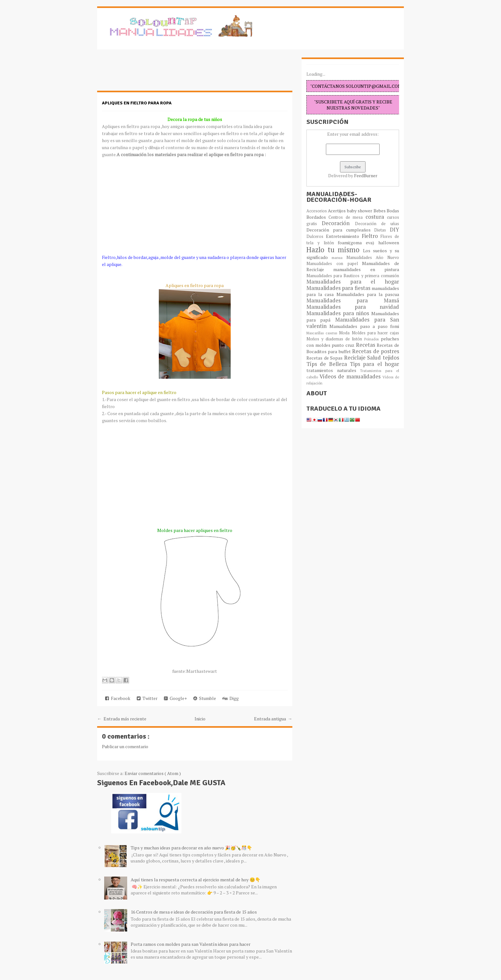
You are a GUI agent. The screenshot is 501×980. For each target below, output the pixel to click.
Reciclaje (356, 358)
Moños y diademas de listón (335, 339)
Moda (345, 333)
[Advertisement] (148, 73)
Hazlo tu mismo (335, 250)
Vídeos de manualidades (351, 376)
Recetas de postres (376, 351)
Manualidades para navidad (353, 307)
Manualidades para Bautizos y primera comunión (353, 276)
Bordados (317, 217)
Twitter (147, 698)
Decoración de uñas (377, 224)
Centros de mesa (347, 217)
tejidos (391, 358)
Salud (375, 358)
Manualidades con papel (334, 264)
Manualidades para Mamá (353, 300)
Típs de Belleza (328, 364)
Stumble (205, 698)
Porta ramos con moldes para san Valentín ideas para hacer (191, 944)
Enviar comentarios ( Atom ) (153, 773)
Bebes (380, 211)
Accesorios (317, 211)
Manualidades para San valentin (353, 323)
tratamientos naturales (333, 370)
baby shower (360, 211)
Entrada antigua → (273, 719)
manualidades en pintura (366, 269)
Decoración (338, 223)
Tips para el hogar (374, 364)
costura (376, 217)
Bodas (393, 211)
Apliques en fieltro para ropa (137, 103)
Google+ (175, 698)
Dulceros (316, 236)
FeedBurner (366, 175)
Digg (231, 698)
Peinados (373, 339)
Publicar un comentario (125, 746)
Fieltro (371, 236)
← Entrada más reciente (122, 719)
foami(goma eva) (358, 243)
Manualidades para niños (339, 313)
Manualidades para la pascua (368, 294)
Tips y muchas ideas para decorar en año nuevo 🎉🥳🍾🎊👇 (191, 848)
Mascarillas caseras (323, 333)
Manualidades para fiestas (339, 288)
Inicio (200, 719)
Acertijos (337, 211)
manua (339, 258)
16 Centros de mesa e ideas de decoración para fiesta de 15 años (194, 912)
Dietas (382, 230)
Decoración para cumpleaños (340, 230)
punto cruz (344, 345)
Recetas (366, 345)
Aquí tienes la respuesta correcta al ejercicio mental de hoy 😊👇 (196, 880)
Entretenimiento (344, 236)
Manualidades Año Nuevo (373, 258)
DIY (394, 230)
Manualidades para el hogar (353, 282)
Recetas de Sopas (325, 358)
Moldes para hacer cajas (376, 333)
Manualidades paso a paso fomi (364, 326)
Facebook (118, 698)
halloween (389, 243)
